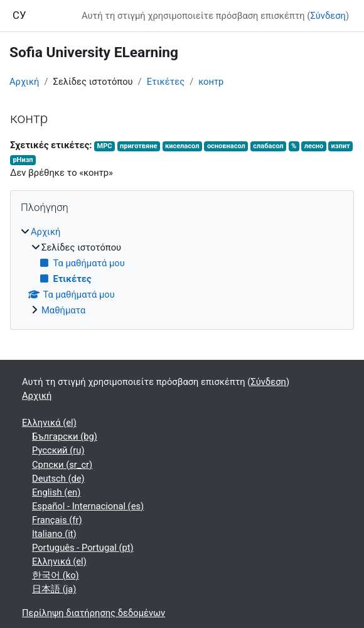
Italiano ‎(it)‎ (54, 534)
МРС (104, 146)
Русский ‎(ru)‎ (58, 450)
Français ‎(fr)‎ (57, 520)
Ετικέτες (166, 82)
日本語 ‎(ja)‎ (54, 589)
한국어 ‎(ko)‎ (56, 575)
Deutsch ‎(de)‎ (58, 479)
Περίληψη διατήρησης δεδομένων (94, 613)
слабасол (268, 146)
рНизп (23, 160)
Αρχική (24, 82)
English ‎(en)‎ (56, 492)
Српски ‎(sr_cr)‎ (62, 465)
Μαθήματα (63, 310)
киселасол (182, 146)
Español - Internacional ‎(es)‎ (88, 506)
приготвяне (139, 146)
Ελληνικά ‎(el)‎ (49, 423)
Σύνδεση (328, 16)
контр (211, 82)
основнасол (226, 146)
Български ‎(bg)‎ (65, 436)
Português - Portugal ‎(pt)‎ (83, 548)
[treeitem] (182, 271)
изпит (341, 146)
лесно (314, 146)
